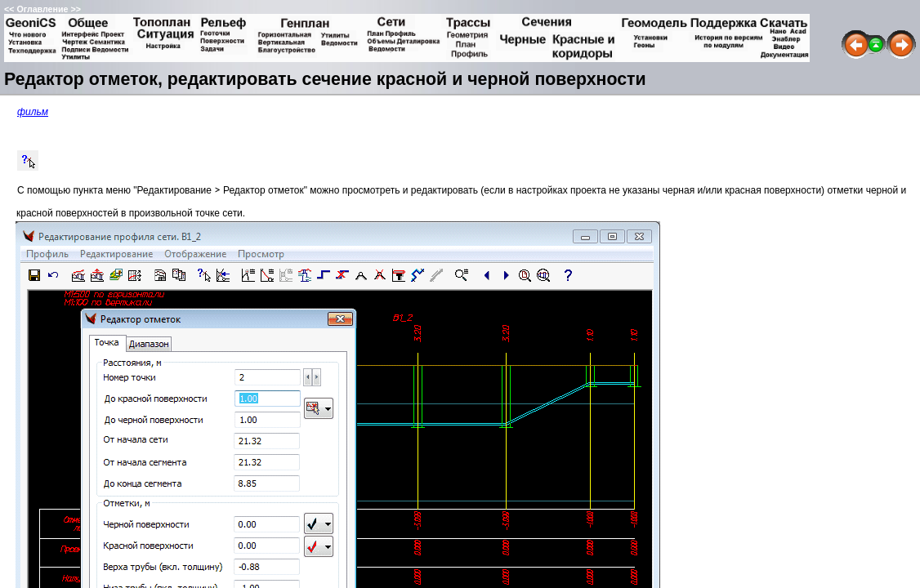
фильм (33, 112)
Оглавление (42, 9)
